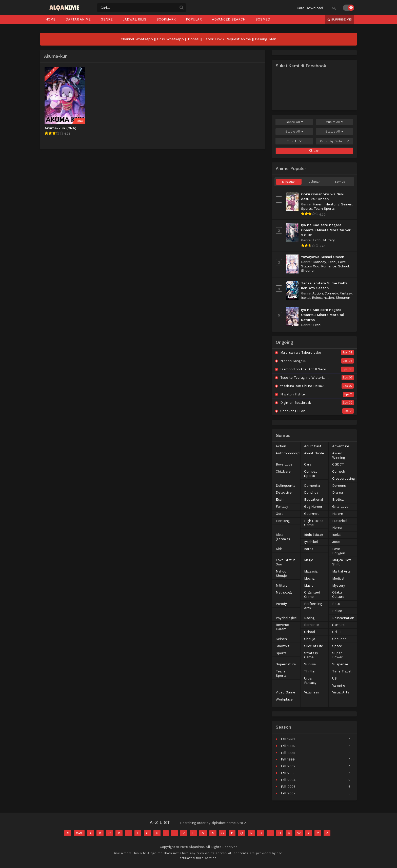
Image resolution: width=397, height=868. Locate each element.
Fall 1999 (288, 759)
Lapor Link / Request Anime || (229, 39)
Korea (309, 549)
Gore (280, 514)
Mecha (309, 578)
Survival (310, 664)
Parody (281, 604)
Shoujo (310, 639)
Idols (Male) (313, 535)
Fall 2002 (288, 766)
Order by (334, 141)
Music (309, 586)
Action (318, 293)
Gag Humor (313, 507)
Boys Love (284, 464)
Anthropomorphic (290, 453)
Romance (329, 266)
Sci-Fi (337, 632)
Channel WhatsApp (137, 39)
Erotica (338, 500)
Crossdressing (343, 479)
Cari (314, 151)
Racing (309, 618)
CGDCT (338, 464)
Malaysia (311, 571)
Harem (318, 204)
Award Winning (339, 455)
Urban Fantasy (310, 681)
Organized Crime (312, 595)
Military (329, 240)
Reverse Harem (282, 627)
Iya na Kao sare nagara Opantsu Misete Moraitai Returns (323, 315)
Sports (306, 209)
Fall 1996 (288, 746)
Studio (294, 132)
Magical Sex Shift (342, 562)
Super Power (337, 655)
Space (337, 646)
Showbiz (283, 646)
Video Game (285, 692)
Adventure (341, 446)
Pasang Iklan (266, 39)
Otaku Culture (338, 595)
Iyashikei (311, 542)
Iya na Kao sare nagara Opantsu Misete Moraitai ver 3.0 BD (326, 230)
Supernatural (286, 664)
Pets (336, 604)
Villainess (312, 692)
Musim (334, 122)
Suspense (340, 664)
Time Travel (342, 671)
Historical (340, 521)
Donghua (311, 492)
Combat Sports (311, 474)
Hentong (332, 204)
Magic (309, 560)
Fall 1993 (288, 739)
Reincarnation (323, 298)
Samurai (339, 625)
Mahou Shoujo (281, 574)
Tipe (294, 141)
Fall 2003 (288, 773)
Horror (337, 528)
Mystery (339, 586)
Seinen (347, 204)
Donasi (194, 39)
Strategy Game (311, 655)
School (344, 266)
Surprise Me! (340, 19)
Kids (279, 549)
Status (334, 132)
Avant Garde (314, 453)
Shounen (308, 271)
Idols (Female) (283, 537)
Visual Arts (341, 692)
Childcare (283, 471)
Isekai (306, 298)
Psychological (287, 618)
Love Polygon (339, 551)
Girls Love (340, 507)
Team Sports (324, 209)
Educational (314, 500)
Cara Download (310, 8)
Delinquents (286, 486)
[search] (182, 8)
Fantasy (346, 293)
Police (337, 611)
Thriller (310, 671)
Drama (338, 492)
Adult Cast (313, 446)
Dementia (312, 486)
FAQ (333, 8)
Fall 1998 (288, 753)
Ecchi (317, 240)
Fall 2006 (288, 787)
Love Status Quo (286, 562)
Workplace (284, 699)
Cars (308, 464)
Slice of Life (314, 646)
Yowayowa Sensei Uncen (323, 257)
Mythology (284, 592)
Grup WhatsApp (170, 39)
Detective (284, 492)
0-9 (79, 833)
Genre (294, 122)
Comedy (319, 262)
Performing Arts (313, 606)
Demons (339, 486)
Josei (336, 542)
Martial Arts (341, 571)
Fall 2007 (288, 793)
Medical (338, 578)
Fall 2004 (288, 780)
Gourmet (311, 514)
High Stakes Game (314, 523)
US (334, 678)
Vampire (339, 685)
